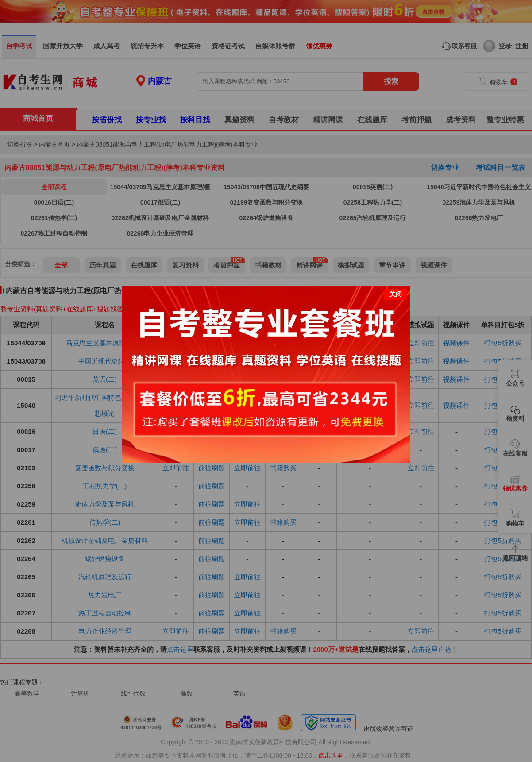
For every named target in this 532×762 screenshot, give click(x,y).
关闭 (396, 294)
